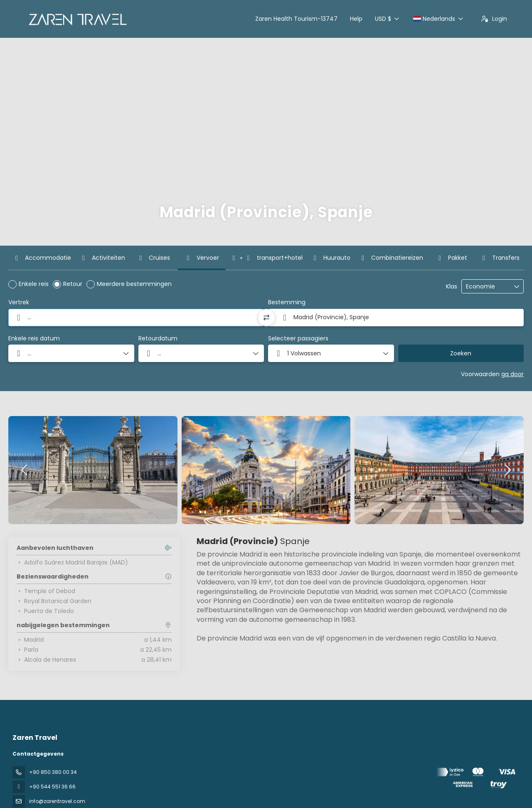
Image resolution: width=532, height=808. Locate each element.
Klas (452, 287)
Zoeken (461, 353)
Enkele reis (34, 284)
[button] (331, 353)
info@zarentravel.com (57, 801)
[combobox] (136, 318)
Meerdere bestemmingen (134, 284)
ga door (512, 374)
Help (356, 19)
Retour (73, 284)
